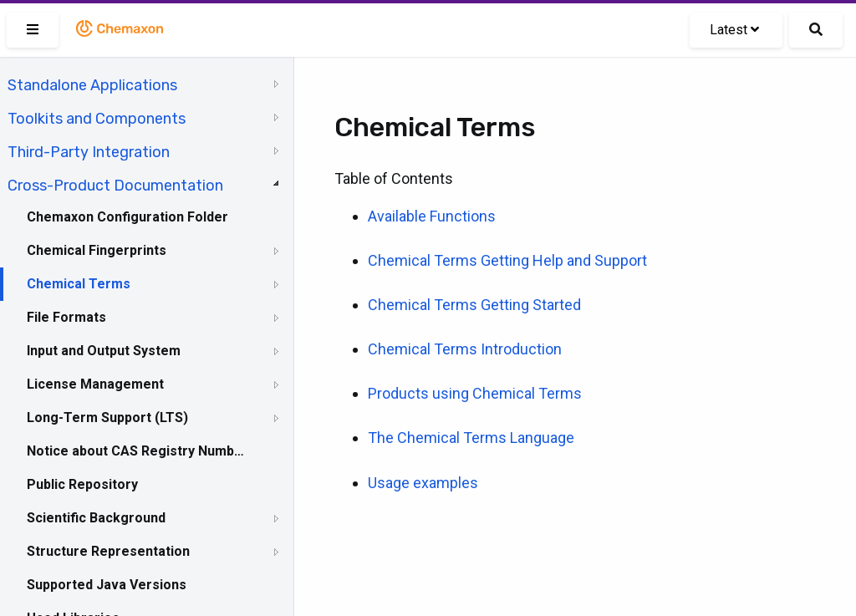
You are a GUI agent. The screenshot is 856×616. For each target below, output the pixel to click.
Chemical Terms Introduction (465, 349)
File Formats (66, 317)
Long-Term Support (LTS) (107, 417)
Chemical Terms (79, 284)
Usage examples (423, 483)
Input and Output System (104, 351)
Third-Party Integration (89, 152)
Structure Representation (108, 551)
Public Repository (82, 484)
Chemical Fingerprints (97, 250)
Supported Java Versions (107, 585)
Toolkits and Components (97, 119)
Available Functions (432, 216)
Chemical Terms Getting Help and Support (507, 260)
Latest (734, 30)
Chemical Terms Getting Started (474, 305)
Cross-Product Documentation (115, 186)
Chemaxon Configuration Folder (127, 217)
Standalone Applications (92, 85)
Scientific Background (96, 518)
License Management (95, 384)
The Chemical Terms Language (471, 438)
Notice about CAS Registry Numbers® (136, 451)
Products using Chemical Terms (475, 393)
